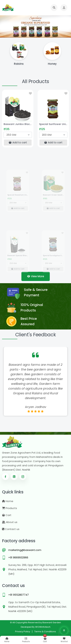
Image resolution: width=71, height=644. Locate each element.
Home (8, 501)
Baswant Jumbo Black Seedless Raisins (18, 125)
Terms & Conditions (45, 631)
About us (10, 522)
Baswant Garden (52, 622)
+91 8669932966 (18, 557)
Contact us (11, 529)
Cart (7, 515)
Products (10, 508)
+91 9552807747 (19, 595)
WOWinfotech (43, 627)
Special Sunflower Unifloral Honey (53, 125)
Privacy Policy (23, 631)
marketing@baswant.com (25, 550)
